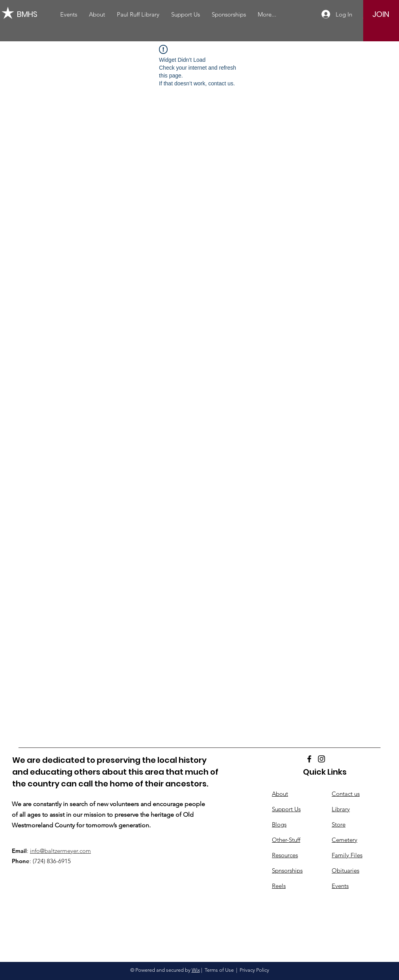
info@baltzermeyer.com (60, 851)
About (280, 794)
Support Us (286, 809)
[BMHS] (29, 14)
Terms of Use (219, 970)
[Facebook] (309, 759)
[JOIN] (381, 14)
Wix (196, 970)
